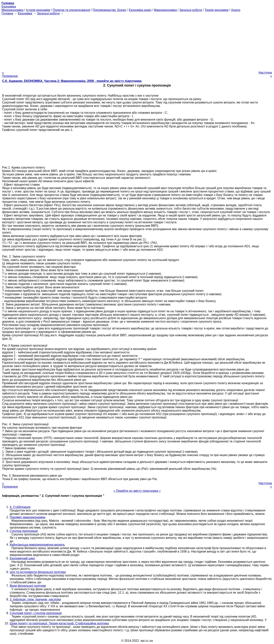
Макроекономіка (165, 10)
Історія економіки (38, 10)
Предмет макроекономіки (27, 517)
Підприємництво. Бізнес (110, 10)
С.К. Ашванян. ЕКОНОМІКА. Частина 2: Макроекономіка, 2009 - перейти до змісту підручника (72, 81)
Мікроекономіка (12, 10)
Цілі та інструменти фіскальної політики (38, 572)
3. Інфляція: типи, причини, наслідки (35, 599)
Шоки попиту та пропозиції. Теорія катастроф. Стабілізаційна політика (59, 623)
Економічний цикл (22, 558)
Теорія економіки (216, 10)
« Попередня (10, 74)
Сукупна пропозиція (24, 531)
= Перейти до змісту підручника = (137, 491)
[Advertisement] (137, 42)
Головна (7, 13)
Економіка (9, 7)
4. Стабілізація (20, 507)
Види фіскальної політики (28, 586)
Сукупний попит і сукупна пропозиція (36, 613)
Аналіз (236, 10)
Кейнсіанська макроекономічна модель (37, 545)
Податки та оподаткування (71, 10)
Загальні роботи (191, 10)
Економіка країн (140, 10)
